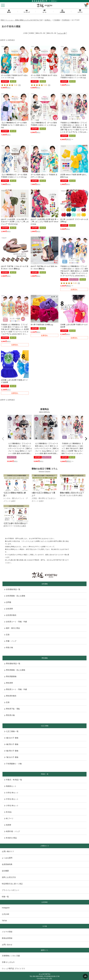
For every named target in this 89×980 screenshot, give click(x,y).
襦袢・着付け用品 (12, 628)
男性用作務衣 (10, 696)
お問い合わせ (7, 945)
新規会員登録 (7, 938)
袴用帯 (8, 825)
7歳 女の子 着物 (11, 757)
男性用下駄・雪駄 (12, 709)
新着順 (32, 33)
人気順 (25, 33)
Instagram (6, 908)
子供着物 (56, 20)
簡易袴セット (10, 786)
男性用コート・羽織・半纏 (16, 689)
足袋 (7, 635)
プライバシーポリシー (11, 890)
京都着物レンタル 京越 (11, 956)
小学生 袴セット (11, 806)
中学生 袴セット (11, 799)
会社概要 (5, 871)
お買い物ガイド (8, 851)
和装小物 (9, 647)
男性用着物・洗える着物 (15, 670)
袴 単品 (8, 812)
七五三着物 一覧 (11, 731)
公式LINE (6, 914)
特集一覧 (5, 897)
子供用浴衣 (66, 20)
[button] (3, 439)
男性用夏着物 (10, 676)
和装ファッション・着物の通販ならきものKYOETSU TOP (22, 20)
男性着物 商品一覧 (12, 664)
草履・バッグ (10, 641)
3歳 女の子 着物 (11, 738)
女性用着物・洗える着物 (15, 596)
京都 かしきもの (8, 962)
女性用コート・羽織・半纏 (16, 622)
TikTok (4, 921)
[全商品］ (48, 20)
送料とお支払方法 (9, 877)
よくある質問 (7, 858)
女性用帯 (9, 609)
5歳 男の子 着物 (11, 751)
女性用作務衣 (10, 615)
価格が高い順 (51, 33)
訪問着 (8, 602)
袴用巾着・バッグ (12, 831)
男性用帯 (9, 683)
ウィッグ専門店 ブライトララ (13, 969)
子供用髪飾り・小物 (13, 764)
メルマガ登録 (7, 932)
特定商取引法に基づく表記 (12, 884)
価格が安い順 (40, 33)
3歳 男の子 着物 (11, 744)
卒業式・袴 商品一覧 (13, 780)
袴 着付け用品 (11, 838)
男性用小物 (9, 715)
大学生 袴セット (11, 793)
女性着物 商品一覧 (12, 589)
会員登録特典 (7, 864)
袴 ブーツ (9, 818)
